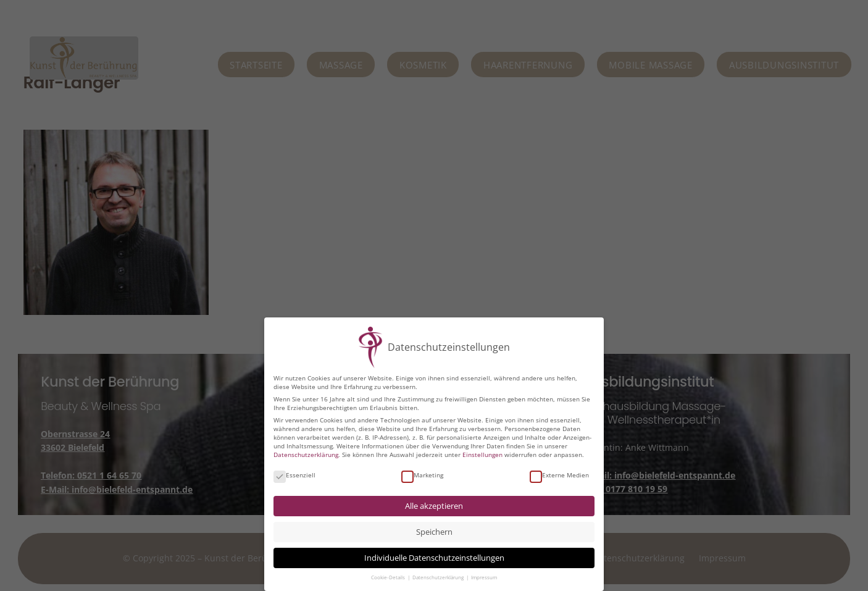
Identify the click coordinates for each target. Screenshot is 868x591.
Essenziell (294, 475)
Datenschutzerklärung (306, 455)
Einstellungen (482, 455)
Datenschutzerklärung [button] (439, 577)
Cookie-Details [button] (389, 577)
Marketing (422, 475)
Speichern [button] (434, 532)
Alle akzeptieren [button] (434, 506)
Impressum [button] (484, 577)
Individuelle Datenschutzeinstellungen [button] (434, 558)
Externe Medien (559, 475)
